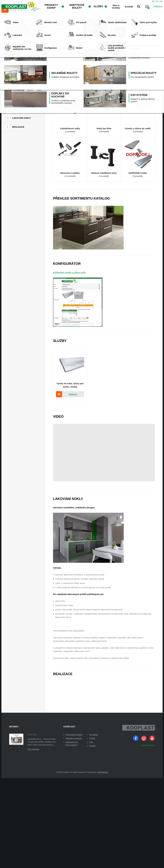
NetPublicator (103, 791)
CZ (153, 1)
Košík (149, 10)
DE (161, 1)
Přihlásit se (158, 6)
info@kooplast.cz (148, 764)
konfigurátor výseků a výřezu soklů (69, 291)
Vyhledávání (139, 6)
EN (157, 1)
